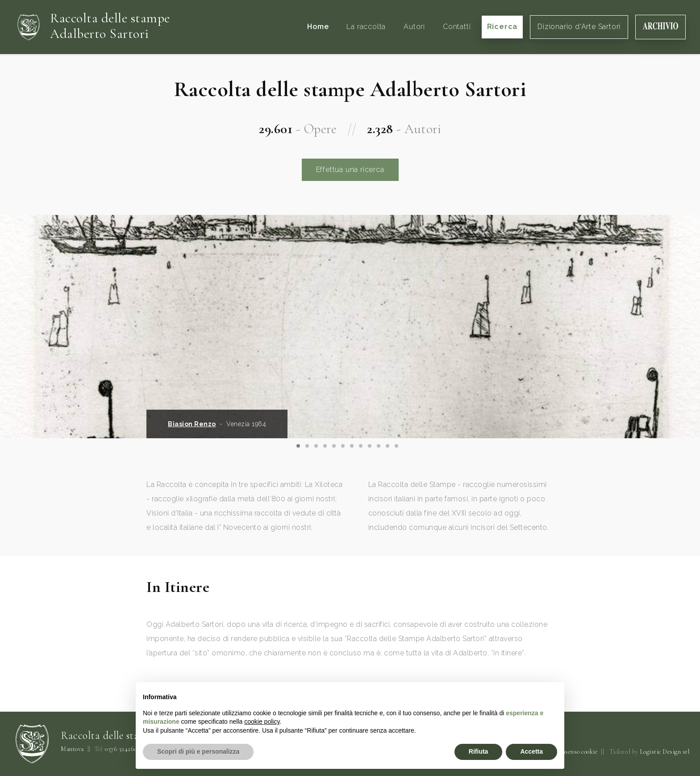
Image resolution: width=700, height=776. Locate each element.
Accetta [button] (531, 751)
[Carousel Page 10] (379, 446)
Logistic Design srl (665, 752)
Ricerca (502, 27)
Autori (414, 27)
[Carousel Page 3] (316, 446)
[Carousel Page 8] (361, 446)
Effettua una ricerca (350, 170)
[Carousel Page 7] (352, 446)
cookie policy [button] (262, 721)
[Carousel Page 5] (334, 446)
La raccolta (366, 27)
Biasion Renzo (192, 424)
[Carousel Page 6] (343, 446)
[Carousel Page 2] (307, 446)
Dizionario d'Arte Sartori (579, 27)
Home (318, 27)
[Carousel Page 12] (396, 446)
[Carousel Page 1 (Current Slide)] (298, 446)
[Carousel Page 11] (387, 446)
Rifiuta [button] (479, 751)
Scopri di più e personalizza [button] (198, 751)
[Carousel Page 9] (370, 446)
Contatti (457, 27)
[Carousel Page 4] (325, 446)
